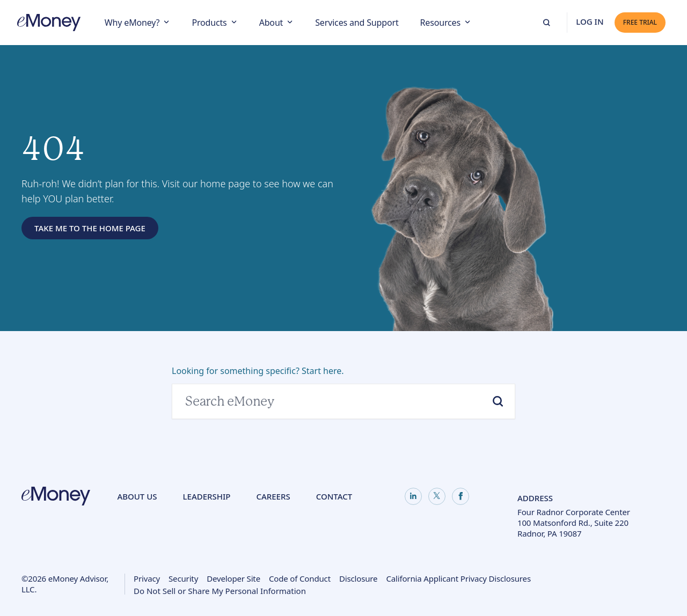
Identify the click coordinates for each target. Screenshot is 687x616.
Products (209, 23)
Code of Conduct (300, 578)
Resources (440, 23)
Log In (590, 21)
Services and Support (357, 23)
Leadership (207, 496)
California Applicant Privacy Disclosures (458, 578)
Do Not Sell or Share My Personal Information (220, 592)
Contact (334, 496)
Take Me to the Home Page (90, 228)
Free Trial (640, 22)
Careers (273, 496)
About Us (137, 496)
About (271, 23)
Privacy (147, 578)
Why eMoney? (132, 23)
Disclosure (358, 578)
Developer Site (233, 578)
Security (183, 578)
